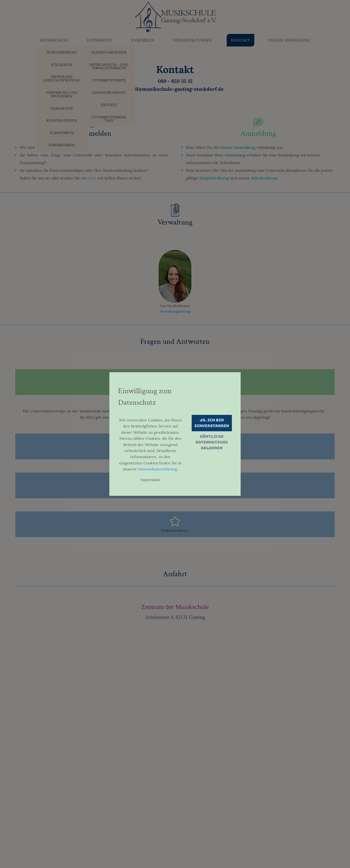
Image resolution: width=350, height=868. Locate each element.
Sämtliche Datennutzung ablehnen (212, 442)
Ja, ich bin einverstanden (212, 423)
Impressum (151, 480)
